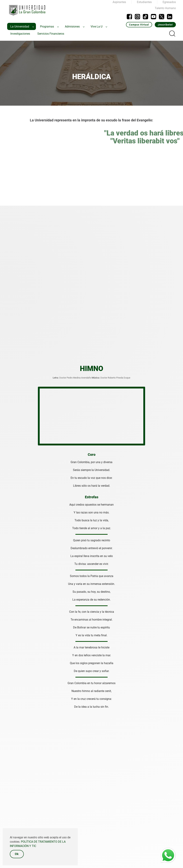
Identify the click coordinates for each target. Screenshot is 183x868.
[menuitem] (22, 26)
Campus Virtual (139, 25)
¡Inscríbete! (165, 25)
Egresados (169, 2)
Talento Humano (165, 8)
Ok (17, 854)
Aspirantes (119, 2)
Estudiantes (144, 2)
